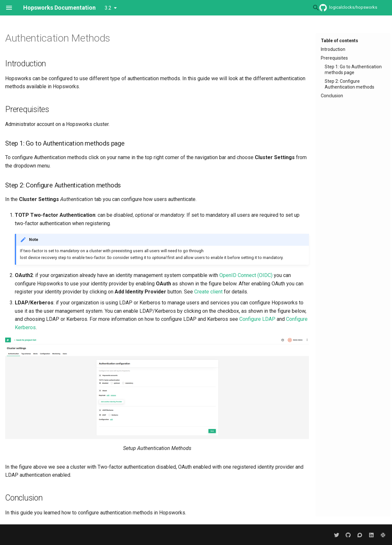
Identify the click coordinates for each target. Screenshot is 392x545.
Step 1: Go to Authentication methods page (353, 70)
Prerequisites (334, 58)
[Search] (271, 8)
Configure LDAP (257, 319)
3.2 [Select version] (108, 8)
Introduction (333, 49)
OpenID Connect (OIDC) (246, 275)
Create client (208, 292)
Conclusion (332, 96)
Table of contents (339, 41)
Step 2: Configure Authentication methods (349, 84)
